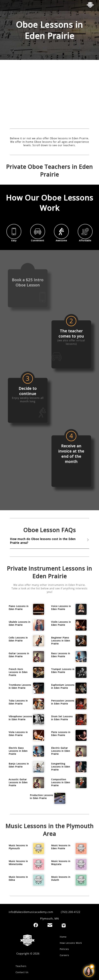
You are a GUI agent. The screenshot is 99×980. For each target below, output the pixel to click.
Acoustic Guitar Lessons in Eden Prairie (18, 782)
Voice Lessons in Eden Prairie (61, 608)
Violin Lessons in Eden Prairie (61, 623)
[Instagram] (64, 925)
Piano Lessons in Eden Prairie (19, 608)
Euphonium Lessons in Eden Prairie (63, 686)
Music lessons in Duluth (61, 878)
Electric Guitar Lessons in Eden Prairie (61, 751)
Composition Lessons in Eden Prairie (61, 782)
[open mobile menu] (7, 6)
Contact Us (22, 972)
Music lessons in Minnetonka (18, 863)
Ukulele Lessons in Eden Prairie (20, 623)
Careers (64, 955)
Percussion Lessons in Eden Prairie (63, 702)
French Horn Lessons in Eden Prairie (18, 672)
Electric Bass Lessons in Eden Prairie (18, 751)
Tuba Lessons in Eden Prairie (18, 702)
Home (63, 937)
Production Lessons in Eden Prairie (42, 797)
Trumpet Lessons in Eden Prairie (63, 671)
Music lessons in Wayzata (61, 863)
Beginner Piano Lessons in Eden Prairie (61, 641)
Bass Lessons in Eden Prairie (61, 655)
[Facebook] (36, 925)
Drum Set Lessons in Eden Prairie (62, 718)
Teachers (21, 966)
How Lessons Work (71, 943)
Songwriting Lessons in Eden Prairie (61, 767)
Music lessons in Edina (18, 878)
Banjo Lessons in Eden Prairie (19, 765)
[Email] (50, 925)
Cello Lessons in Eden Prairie (18, 639)
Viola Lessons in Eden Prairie (18, 734)
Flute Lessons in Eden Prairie (61, 734)
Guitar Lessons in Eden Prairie (19, 655)
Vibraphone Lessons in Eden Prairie (20, 718)
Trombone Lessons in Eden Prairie (20, 686)
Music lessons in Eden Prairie (61, 847)
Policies (64, 949)
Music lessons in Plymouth (18, 847)
